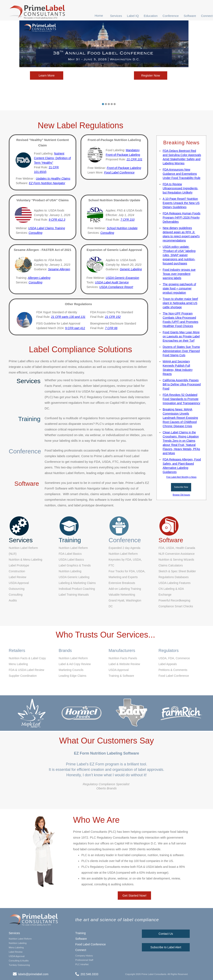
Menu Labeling (16, 947)
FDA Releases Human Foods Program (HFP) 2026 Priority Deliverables (181, 218)
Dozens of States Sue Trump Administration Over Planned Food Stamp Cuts (181, 351)
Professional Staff (84, 960)
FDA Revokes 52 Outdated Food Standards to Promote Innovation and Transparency (181, 399)
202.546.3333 (89, 974)
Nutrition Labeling (18, 943)
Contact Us (166, 934)
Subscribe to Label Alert (166, 947)
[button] (116, 16)
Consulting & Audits (19, 961)
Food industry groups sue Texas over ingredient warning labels (179, 274)
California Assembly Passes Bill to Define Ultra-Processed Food (182, 384)
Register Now (151, 75)
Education (151, 16)
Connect (207, 16)
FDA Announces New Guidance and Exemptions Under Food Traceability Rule (181, 174)
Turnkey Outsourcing (19, 965)
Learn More (47, 75)
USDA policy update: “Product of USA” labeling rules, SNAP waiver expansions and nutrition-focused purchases (179, 255)
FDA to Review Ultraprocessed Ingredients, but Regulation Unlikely (180, 188)
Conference (171, 16)
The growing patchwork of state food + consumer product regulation (179, 288)
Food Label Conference (90, 944)
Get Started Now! (134, 895)
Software (190, 16)
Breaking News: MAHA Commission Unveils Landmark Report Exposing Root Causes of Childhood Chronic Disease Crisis (180, 418)
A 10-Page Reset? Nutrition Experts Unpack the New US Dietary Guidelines (181, 203)
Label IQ (133, 16)
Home (99, 16)
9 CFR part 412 (75, 328)
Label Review (16, 952)
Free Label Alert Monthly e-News (181, 477)
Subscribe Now (181, 487)
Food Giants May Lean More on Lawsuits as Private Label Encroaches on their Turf (181, 336)
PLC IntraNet (82, 964)
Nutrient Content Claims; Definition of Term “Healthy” (52, 158)
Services (116, 16)
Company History (84, 956)
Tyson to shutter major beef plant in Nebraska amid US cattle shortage (180, 303)
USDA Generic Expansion (122, 278)
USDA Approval (17, 956)
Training (80, 933)
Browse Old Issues (181, 495)
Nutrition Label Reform (20, 939)
